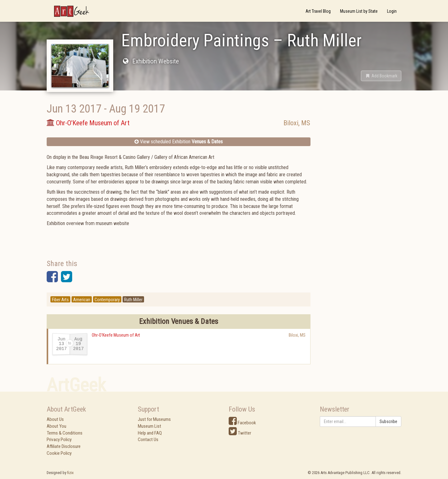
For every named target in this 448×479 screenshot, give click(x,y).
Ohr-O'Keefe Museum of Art (116, 335)
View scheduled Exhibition (179, 142)
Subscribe (388, 421)
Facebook (242, 423)
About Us (55, 419)
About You (56, 426)
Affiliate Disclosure (64, 446)
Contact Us (148, 440)
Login (392, 11)
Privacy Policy (59, 440)
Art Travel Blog (318, 11)
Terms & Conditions (65, 433)
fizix (70, 473)
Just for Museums (154, 419)
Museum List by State (359, 11)
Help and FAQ (150, 433)
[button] (381, 76)
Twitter (240, 433)
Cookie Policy (59, 453)
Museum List (149, 426)
